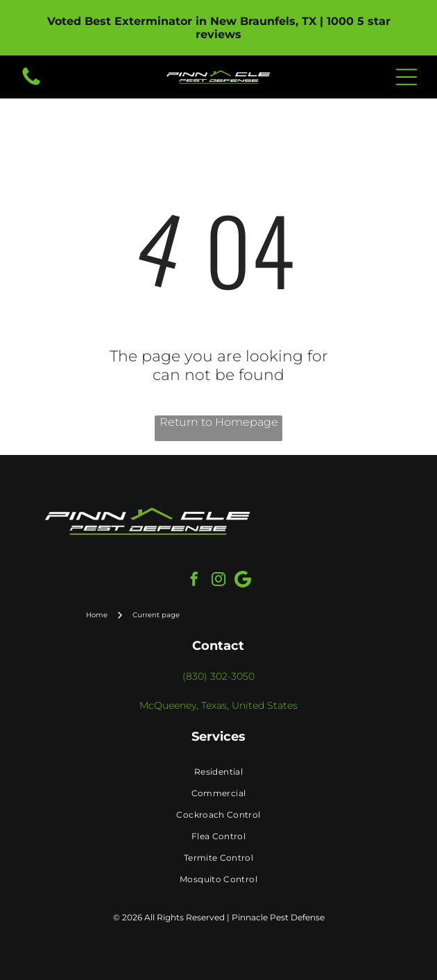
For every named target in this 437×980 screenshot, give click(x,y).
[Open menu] (406, 77)
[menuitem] (218, 772)
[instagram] (218, 581)
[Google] (243, 581)
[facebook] (194, 581)
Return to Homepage (219, 422)
